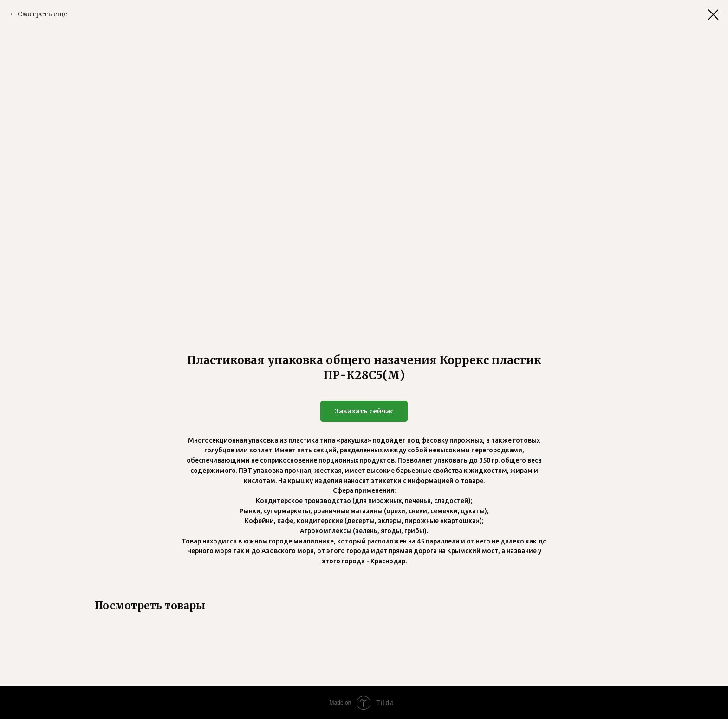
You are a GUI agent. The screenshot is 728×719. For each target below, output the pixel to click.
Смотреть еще (42, 14)
